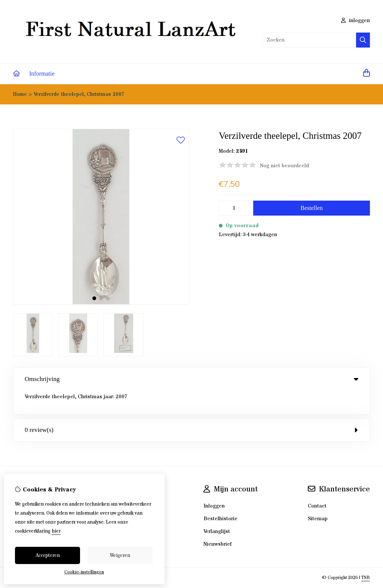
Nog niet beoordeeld (284, 166)
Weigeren (120, 555)
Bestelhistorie (220, 495)
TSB (366, 554)
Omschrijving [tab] (191, 379)
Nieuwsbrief (217, 520)
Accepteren (48, 555)
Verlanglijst (217, 508)
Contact (317, 482)
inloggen (356, 21)
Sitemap (318, 495)
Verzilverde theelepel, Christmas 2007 (79, 94)
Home (20, 94)
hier (56, 531)
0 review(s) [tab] (191, 406)
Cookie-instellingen (84, 572)
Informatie (42, 74)
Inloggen (214, 482)
